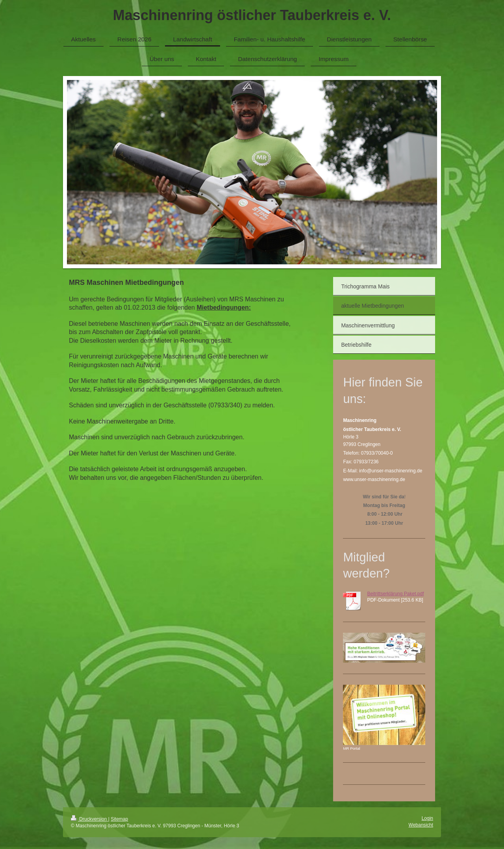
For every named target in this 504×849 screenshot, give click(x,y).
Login (427, 818)
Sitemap (119, 819)
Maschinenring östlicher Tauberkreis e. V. (252, 15)
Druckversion (90, 819)
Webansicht (421, 825)
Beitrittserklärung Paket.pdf (395, 594)
